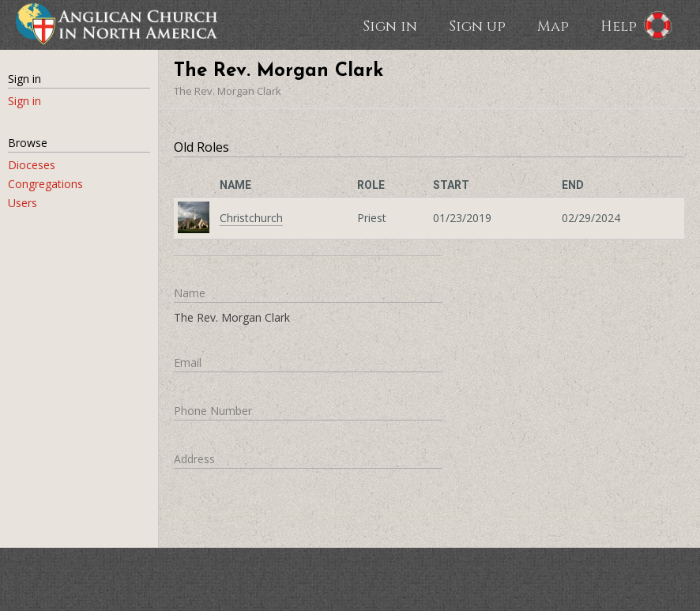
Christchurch (251, 218)
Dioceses (32, 165)
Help (619, 25)
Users (23, 203)
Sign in (390, 25)
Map (553, 25)
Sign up (477, 25)
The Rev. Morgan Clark (228, 91)
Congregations (45, 184)
